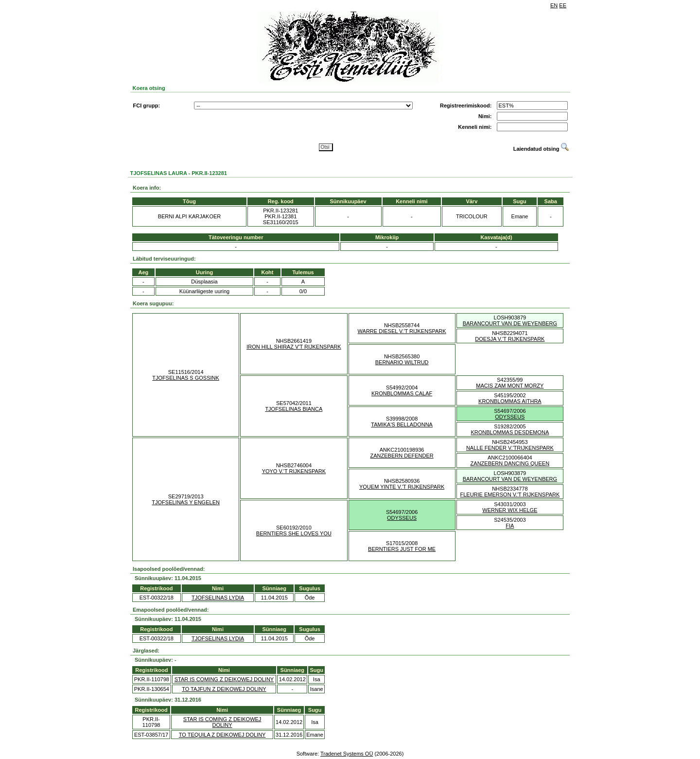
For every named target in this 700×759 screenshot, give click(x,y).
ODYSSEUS (510, 417)
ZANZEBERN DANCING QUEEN (510, 463)
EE (563, 5)
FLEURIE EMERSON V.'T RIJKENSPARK (510, 494)
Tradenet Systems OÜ (347, 754)
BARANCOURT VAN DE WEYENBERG (510, 323)
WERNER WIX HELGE (510, 510)
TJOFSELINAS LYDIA (218, 598)
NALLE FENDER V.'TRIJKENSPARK (510, 448)
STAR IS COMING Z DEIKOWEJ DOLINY (224, 679)
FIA (510, 526)
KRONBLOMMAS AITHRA (510, 401)
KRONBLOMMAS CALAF (402, 393)
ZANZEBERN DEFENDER (402, 456)
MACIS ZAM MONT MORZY (510, 386)
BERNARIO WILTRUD (402, 362)
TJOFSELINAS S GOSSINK (186, 378)
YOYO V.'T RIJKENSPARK (294, 471)
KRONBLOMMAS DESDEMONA (510, 432)
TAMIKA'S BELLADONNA (402, 424)
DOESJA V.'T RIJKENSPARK (510, 339)
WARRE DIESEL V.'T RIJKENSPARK (402, 331)
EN (554, 5)
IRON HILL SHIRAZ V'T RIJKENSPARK (294, 347)
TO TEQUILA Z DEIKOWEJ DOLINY (222, 735)
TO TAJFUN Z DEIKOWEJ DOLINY (224, 689)
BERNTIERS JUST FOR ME (402, 549)
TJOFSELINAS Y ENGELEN (186, 502)
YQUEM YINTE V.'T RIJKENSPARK (402, 487)
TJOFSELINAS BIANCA (294, 409)
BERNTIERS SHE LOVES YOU (294, 533)
